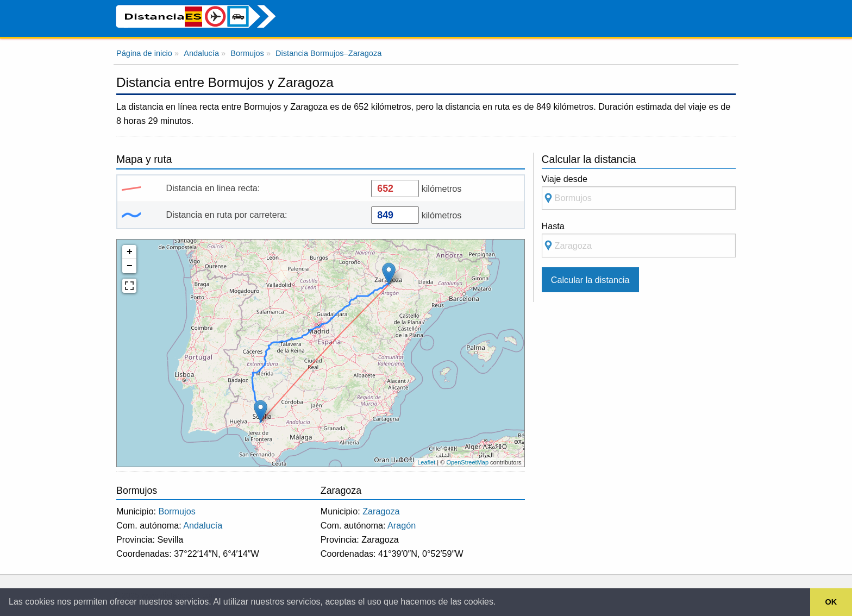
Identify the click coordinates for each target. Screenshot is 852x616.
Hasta (639, 239)
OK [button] (831, 602)
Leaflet (426, 462)
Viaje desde (639, 192)
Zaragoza (381, 511)
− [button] (130, 266)
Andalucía (203, 525)
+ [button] (130, 252)
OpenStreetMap (467, 462)
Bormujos (177, 511)
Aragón (402, 525)
